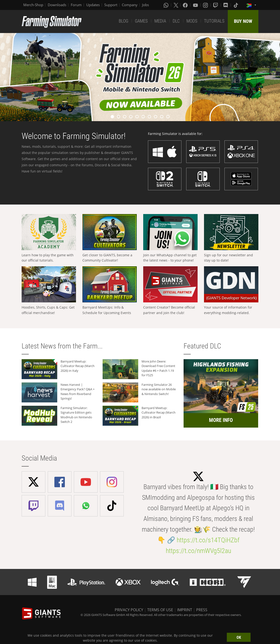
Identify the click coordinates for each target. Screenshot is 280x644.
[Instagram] (206, 5)
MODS (192, 21)
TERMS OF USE (160, 610)
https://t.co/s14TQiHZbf (208, 540)
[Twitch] (216, 5)
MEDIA (160, 21)
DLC (176, 21)
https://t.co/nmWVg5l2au (198, 551)
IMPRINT (185, 610)
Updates (93, 5)
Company (130, 5)
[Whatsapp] (166, 5)
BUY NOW (243, 21)
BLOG (123, 21)
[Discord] (226, 5)
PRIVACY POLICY (129, 610)
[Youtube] (196, 5)
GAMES (141, 21)
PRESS (202, 610)
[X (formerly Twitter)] (176, 5)
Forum (76, 5)
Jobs (145, 5)
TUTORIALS (214, 21)
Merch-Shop (33, 5)
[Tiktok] (236, 5)
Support (111, 5)
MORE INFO (221, 420)
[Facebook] (186, 5)
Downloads (57, 5)
